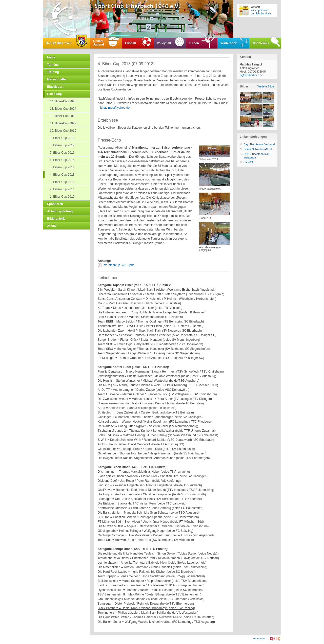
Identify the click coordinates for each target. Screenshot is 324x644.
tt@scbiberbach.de (251, 75)
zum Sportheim (260, 10)
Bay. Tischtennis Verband (259, 144)
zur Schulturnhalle (261, 14)
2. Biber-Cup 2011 (62, 189)
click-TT (248, 162)
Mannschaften (57, 79)
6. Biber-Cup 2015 (62, 160)
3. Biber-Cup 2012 (62, 182)
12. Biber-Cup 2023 (63, 116)
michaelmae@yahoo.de (114, 108)
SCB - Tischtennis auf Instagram (257, 156)
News (51, 57)
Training (53, 72)
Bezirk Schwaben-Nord (258, 149)
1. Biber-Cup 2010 (62, 197)
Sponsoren (55, 204)
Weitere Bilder (266, 86)
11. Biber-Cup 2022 (63, 123)
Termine (53, 65)
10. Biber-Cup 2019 (63, 131)
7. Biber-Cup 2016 (62, 153)
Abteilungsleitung (60, 211)
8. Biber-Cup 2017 (62, 145)
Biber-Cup (54, 94)
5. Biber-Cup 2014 (62, 167)
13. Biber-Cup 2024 (63, 109)
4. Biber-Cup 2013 (62, 175)
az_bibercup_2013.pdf (119, 265)
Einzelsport (55, 87)
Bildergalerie (56, 219)
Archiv (52, 226)
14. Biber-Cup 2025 (63, 101)
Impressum (259, 638)
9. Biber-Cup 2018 (62, 138)
